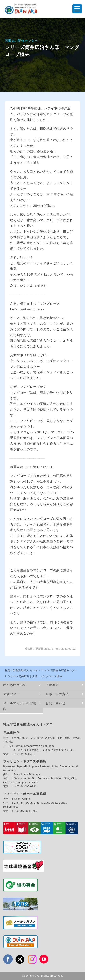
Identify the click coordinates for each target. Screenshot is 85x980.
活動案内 (52, 685)
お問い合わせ (56, 703)
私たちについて (15, 685)
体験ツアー (11, 694)
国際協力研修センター (21, 41)
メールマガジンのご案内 (20, 706)
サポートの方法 (57, 694)
